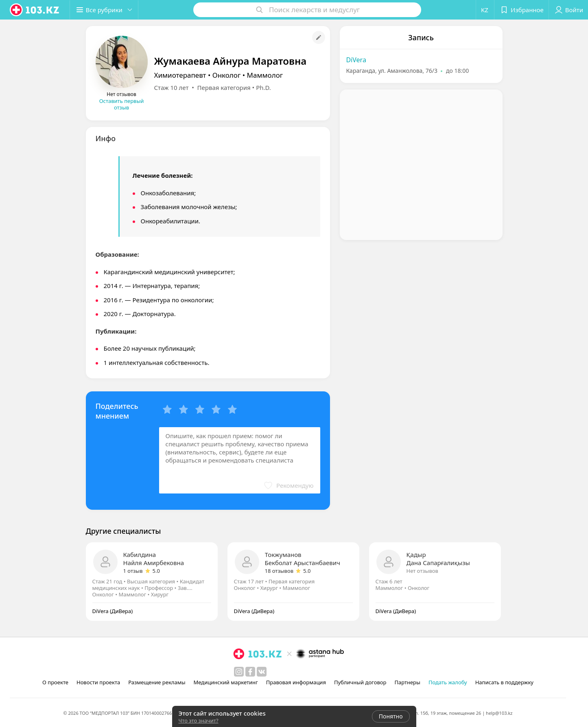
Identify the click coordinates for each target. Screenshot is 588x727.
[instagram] (239, 672)
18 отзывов (279, 571)
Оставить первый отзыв (122, 104)
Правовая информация (296, 682)
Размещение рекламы (157, 682)
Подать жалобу (448, 682)
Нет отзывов (422, 571)
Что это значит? (199, 720)
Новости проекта (98, 682)
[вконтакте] (262, 672)
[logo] (35, 10)
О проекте (55, 682)
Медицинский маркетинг (226, 682)
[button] (105, 10)
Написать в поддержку (504, 682)
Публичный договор (360, 682)
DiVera (356, 60)
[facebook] (250, 672)
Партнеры (407, 682)
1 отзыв (133, 571)
